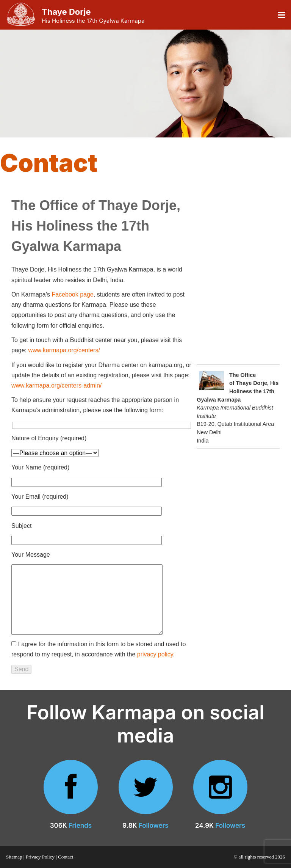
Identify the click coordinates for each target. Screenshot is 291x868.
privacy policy (155, 654)
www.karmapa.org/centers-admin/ (56, 385)
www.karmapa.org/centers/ (64, 350)
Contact (66, 857)
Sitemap (14, 857)
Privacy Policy (40, 857)
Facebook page (72, 294)
